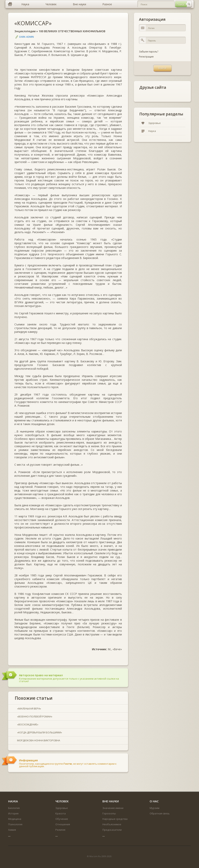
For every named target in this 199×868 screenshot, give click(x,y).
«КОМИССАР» (33, 23)
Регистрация (146, 57)
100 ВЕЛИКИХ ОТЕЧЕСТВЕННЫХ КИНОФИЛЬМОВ (72, 31)
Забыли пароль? (149, 52)
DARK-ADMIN (27, 37)
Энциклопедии (25, 31)
